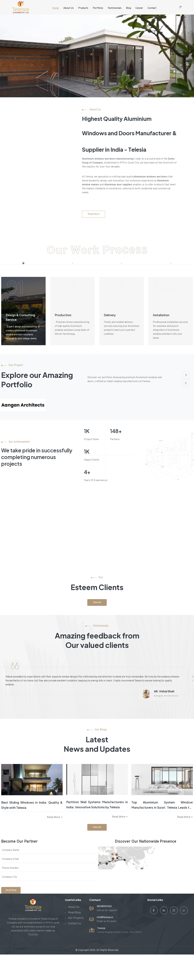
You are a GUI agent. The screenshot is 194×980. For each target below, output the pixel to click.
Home (55, 8)
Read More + (55, 817)
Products (83, 8)
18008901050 (104, 907)
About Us (69, 8)
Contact (152, 8)
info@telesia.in (105, 917)
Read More (94, 214)
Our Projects (76, 918)
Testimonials (115, 8)
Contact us (75, 924)
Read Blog (74, 913)
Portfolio (98, 8)
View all (97, 602)
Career (139, 8)
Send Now (11, 890)
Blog (129, 8)
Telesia (101, 928)
